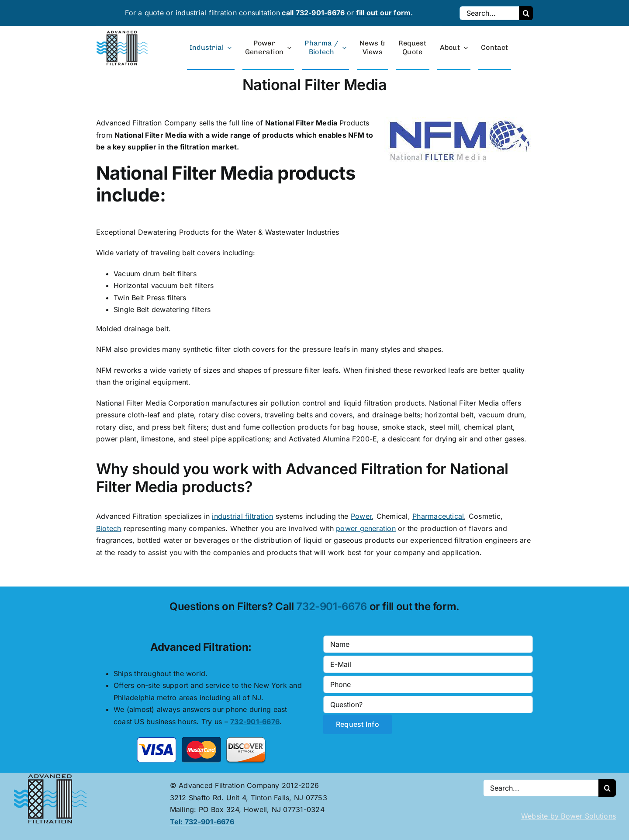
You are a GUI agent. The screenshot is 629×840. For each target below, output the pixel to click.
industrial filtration (242, 516)
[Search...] (489, 13)
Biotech (109, 528)
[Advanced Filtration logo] (52, 776)
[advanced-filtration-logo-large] (123, 33)
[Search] (526, 13)
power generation (366, 528)
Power (361, 516)
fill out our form (383, 13)
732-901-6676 (320, 13)
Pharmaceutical (438, 516)
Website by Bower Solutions (569, 816)
